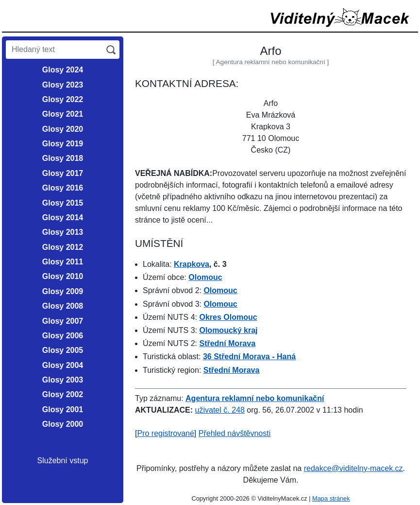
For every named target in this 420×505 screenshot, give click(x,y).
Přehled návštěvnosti (235, 433)
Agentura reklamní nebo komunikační (255, 398)
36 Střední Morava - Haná (249, 357)
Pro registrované (165, 433)
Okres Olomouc (228, 317)
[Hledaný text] (54, 50)
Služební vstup (63, 461)
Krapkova (192, 264)
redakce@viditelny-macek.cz (353, 468)
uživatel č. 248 (220, 410)
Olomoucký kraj (228, 330)
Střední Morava (227, 343)
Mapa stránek (331, 498)
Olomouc (205, 277)
